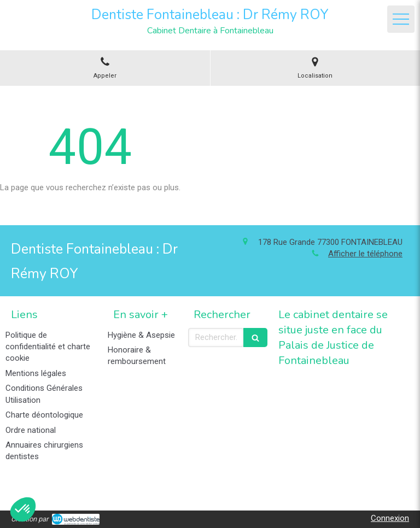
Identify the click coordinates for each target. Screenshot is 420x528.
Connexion (390, 518)
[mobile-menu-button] (401, 19)
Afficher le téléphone (365, 254)
